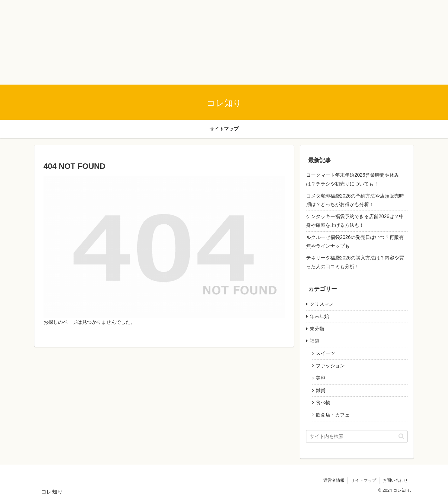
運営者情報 (334, 480)
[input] (357, 436)
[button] (401, 436)
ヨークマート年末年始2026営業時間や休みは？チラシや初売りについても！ (353, 179)
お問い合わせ (395, 480)
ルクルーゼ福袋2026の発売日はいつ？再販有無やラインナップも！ (355, 242)
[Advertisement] (181, 42)
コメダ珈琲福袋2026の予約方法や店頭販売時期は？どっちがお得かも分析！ (355, 200)
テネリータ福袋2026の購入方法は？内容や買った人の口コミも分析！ (355, 262)
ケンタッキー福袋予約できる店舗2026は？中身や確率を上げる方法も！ (355, 221)
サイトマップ (363, 480)
